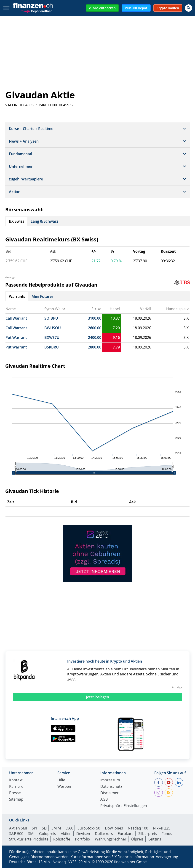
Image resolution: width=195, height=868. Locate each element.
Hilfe (61, 780)
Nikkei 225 (162, 828)
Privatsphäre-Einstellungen (124, 806)
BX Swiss (17, 221)
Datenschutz (111, 787)
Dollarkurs (104, 834)
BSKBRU (52, 347)
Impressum (110, 780)
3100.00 (95, 318)
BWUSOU (53, 328)
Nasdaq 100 (138, 828)
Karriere (16, 787)
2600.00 (95, 328)
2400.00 (95, 337)
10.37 (115, 318)
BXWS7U (52, 337)
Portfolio (83, 839)
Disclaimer (110, 793)
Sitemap (16, 800)
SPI (34, 828)
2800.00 (95, 347)
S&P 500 (16, 834)
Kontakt (16, 780)
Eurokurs (126, 834)
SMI (31, 834)
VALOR (11, 105)
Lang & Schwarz (44, 221)
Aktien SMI (18, 828)
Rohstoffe (62, 839)
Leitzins (155, 839)
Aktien (66, 834)
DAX (69, 828)
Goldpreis (48, 834)
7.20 (116, 328)
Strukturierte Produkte (29, 839)
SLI (44, 828)
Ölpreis (137, 839)
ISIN (42, 105)
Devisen (83, 834)
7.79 (116, 347)
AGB (104, 800)
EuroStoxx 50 (89, 828)
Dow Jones (114, 828)
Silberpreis (148, 834)
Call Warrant (16, 318)
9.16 (116, 337)
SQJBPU (51, 318)
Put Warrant (16, 337)
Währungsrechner (111, 839)
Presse (15, 793)
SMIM (56, 828)
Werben (64, 787)
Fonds (167, 834)
